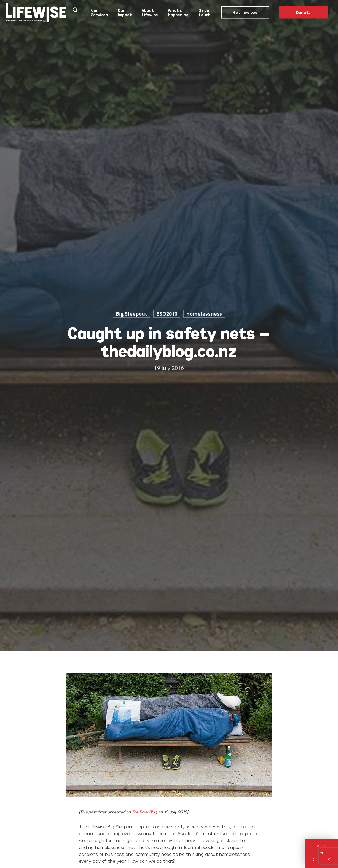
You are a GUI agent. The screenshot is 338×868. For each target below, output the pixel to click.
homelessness (204, 314)
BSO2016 (167, 314)
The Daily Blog (144, 812)
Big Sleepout (132, 314)
